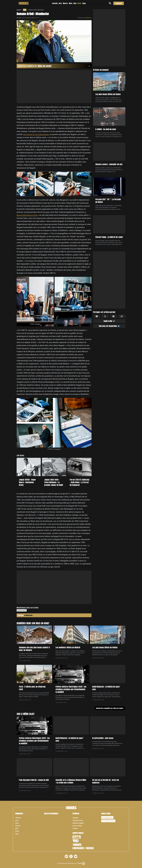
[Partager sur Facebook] (97, 316)
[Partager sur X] (105, 316)
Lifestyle (55, 3)
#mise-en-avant (22, 610)
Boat (75, 3)
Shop (84, 3)
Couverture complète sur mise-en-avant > (110, 708)
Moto (71, 3)
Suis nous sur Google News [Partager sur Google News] (109, 326)
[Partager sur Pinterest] (113, 316)
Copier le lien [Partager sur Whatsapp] (109, 321)
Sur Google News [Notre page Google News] (107, 817)
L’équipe (75, 818)
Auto (60, 3)
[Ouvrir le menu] (110, 3)
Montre (65, 3)
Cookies (75, 828)
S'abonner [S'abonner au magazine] (119, 3)
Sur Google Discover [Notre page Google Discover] (108, 821)
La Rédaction (88, 18)
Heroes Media (77, 826)
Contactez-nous (78, 820)
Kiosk (79, 3)
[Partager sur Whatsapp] (122, 316)
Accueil (19, 10)
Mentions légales (78, 823)
